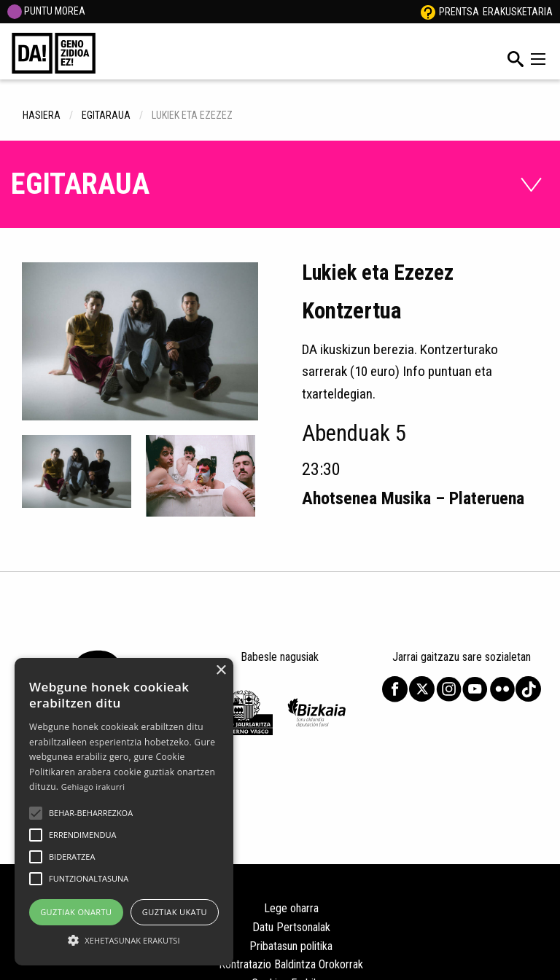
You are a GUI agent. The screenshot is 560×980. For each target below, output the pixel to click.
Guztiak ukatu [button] (175, 912)
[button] (36, 813)
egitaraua (106, 115)
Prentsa (459, 12)
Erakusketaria (518, 12)
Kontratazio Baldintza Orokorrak (291, 964)
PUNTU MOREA (46, 11)
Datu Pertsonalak (291, 927)
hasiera (42, 115)
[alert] (124, 812)
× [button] (221, 671)
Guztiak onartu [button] (76, 912)
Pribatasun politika (291, 946)
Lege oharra (291, 908)
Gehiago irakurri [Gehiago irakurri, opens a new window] (93, 787)
